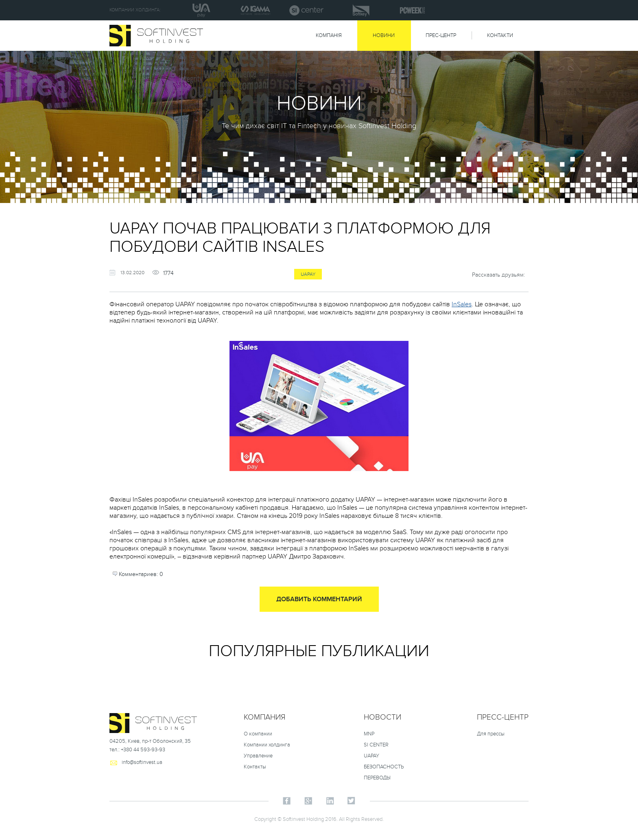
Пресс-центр (503, 717)
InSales (462, 304)
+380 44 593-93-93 (143, 750)
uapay (308, 274)
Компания (264, 717)
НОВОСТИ (382, 717)
